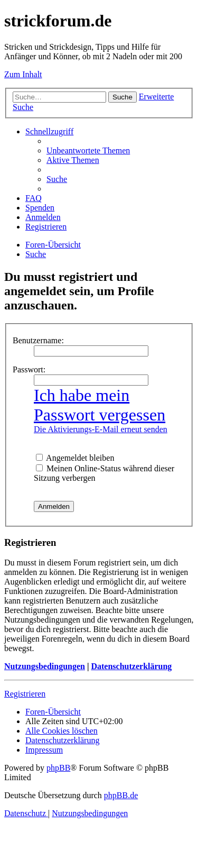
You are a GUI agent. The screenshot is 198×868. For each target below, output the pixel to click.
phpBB (58, 768)
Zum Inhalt (23, 74)
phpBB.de (121, 795)
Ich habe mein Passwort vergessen (100, 405)
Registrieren (25, 694)
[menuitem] (88, 150)
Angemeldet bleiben (75, 458)
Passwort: (29, 369)
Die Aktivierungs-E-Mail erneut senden (101, 429)
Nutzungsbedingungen (45, 666)
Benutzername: (38, 340)
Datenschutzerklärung (131, 666)
